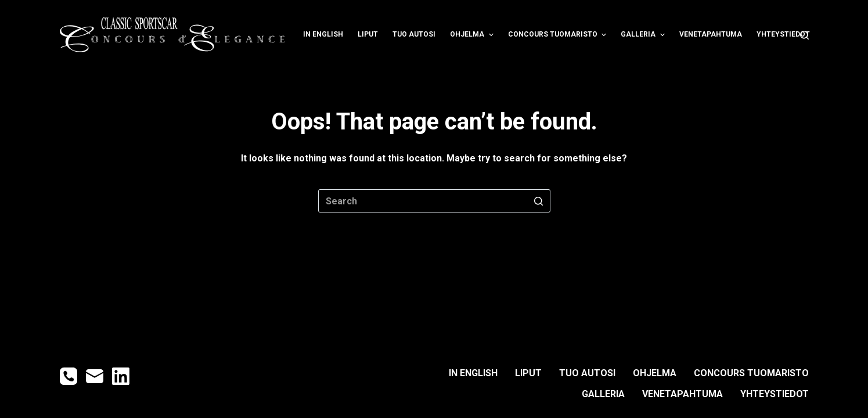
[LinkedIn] (121, 376)
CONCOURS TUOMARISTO (559, 35)
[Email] (95, 376)
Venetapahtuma (711, 34)
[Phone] (69, 376)
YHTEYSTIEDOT (783, 34)
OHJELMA (473, 35)
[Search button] (539, 201)
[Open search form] (804, 35)
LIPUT (368, 34)
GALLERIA (644, 35)
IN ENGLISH (323, 34)
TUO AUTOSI (414, 34)
